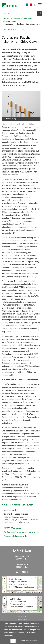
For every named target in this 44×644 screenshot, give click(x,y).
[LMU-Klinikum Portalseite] (10, 5)
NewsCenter (28, 19)
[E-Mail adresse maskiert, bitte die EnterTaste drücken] (23, 532)
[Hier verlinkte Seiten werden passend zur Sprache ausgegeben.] (35, 5)
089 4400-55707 (14, 528)
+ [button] (5, 578)
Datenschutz (22, 619)
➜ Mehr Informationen (28, 641)
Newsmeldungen (10, 21)
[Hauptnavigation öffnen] (40, 5)
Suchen (40, 13)
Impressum (22, 617)
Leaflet (19, 592)
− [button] (5, 581)
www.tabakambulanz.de (11, 500)
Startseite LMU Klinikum (11, 19)
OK (13, 641)
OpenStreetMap (29, 592)
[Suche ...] (20, 13)
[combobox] (22, 13)
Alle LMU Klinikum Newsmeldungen (18, 505)
